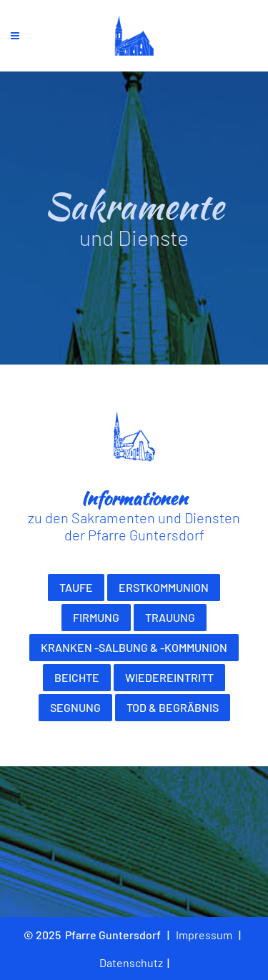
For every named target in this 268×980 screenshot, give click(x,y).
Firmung (96, 617)
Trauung (170, 617)
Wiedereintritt (169, 677)
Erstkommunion (164, 587)
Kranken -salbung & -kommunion (134, 647)
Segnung (75, 707)
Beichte (77, 677)
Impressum (204, 935)
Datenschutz (131, 962)
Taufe (76, 587)
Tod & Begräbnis (173, 707)
